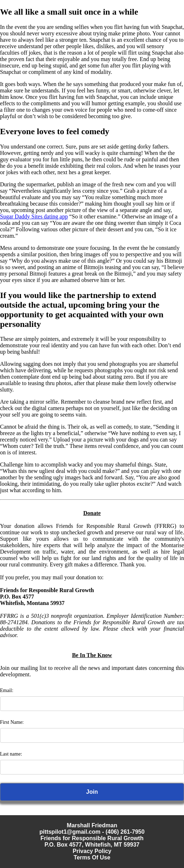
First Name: (12, 722)
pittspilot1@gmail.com (70, 832)
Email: (7, 690)
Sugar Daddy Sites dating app (34, 216)
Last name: (11, 754)
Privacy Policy (92, 851)
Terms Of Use (92, 857)
